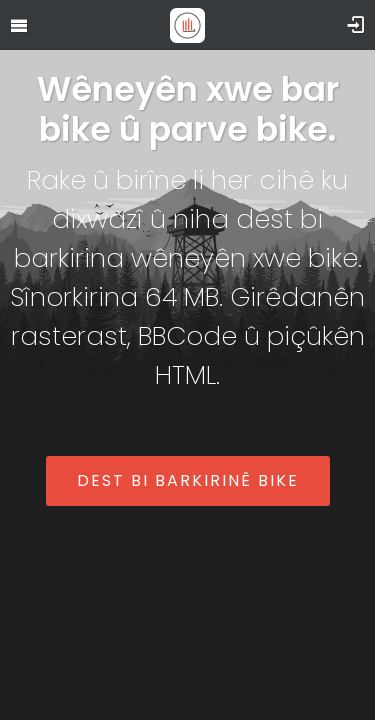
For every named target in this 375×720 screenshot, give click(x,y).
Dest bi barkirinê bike (188, 480)
